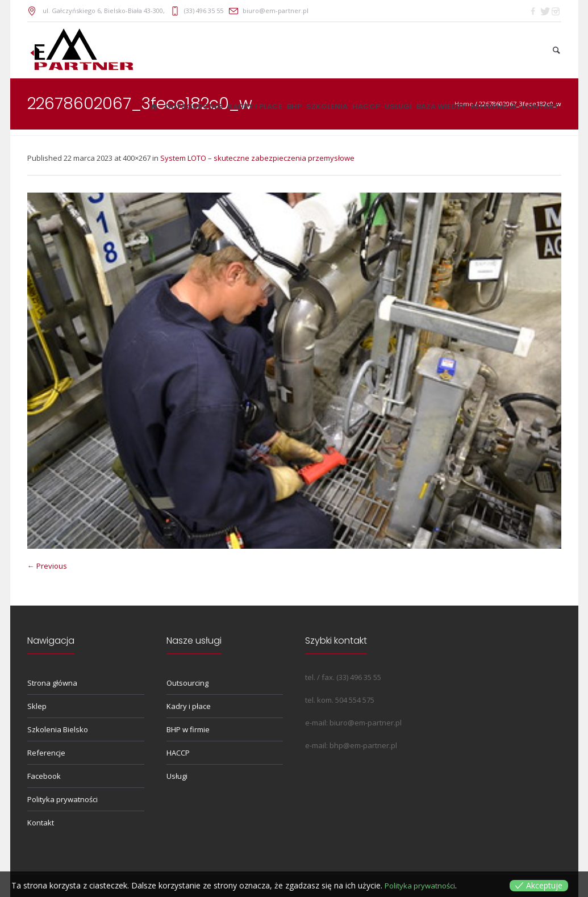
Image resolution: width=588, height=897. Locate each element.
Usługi (177, 776)
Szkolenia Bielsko (58, 729)
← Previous (47, 566)
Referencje (46, 753)
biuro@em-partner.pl (276, 11)
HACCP (178, 753)
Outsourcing (187, 683)
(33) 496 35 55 (204, 11)
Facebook (44, 776)
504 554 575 (355, 700)
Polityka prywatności (62, 799)
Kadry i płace (189, 706)
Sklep (37, 706)
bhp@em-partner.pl (363, 745)
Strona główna (52, 683)
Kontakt (41, 823)
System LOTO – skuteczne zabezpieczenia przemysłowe (257, 158)
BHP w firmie (188, 729)
